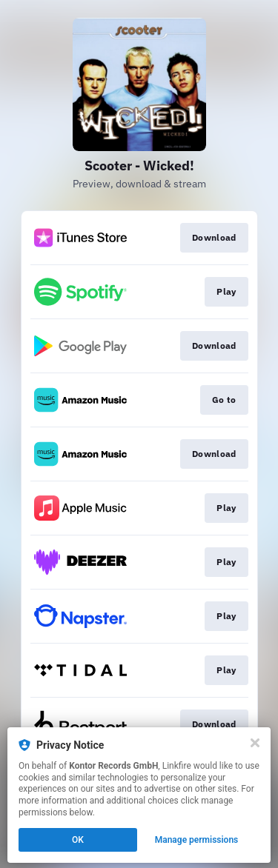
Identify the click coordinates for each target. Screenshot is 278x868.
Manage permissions (197, 840)
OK (78, 840)
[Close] (255, 743)
